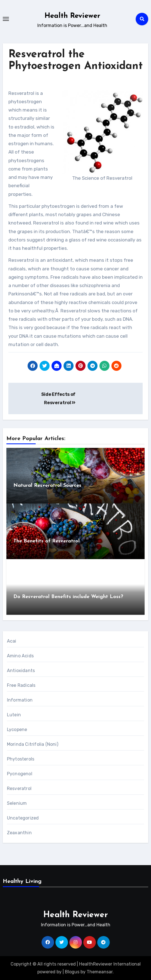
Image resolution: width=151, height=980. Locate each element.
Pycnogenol (20, 774)
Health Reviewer (72, 16)
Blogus (72, 972)
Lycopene (17, 730)
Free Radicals (21, 685)
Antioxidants (21, 671)
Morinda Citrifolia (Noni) (33, 744)
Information (20, 700)
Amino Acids (20, 656)
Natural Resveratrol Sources (47, 486)
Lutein (14, 715)
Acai (12, 641)
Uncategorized (23, 818)
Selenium (17, 803)
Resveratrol (19, 788)
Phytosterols (21, 759)
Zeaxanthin (19, 833)
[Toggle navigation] (6, 19)
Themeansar (100, 972)
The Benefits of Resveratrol (47, 541)
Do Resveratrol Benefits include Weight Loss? (68, 597)
